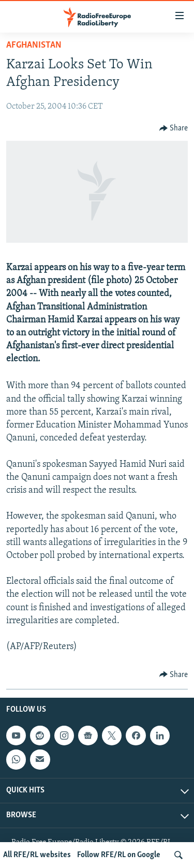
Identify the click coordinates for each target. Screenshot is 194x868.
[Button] (174, 128)
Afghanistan (34, 45)
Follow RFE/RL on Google (119, 855)
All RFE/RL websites (37, 855)
